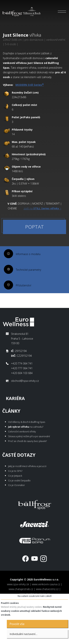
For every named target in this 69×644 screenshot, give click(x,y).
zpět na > (42, 208)
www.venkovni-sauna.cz (46, 584)
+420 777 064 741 (22, 368)
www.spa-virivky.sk (18, 584)
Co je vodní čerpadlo (19, 480)
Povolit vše (17, 624)
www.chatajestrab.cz (21, 589)
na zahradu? (26, 427)
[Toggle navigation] (62, 12)
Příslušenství (23, 285)
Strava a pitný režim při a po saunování (29, 436)
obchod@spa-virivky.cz (25, 381)
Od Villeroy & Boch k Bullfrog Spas (27, 422)
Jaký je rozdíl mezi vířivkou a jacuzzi (27, 466)
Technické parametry (29, 270)
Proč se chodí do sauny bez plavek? (27, 441)
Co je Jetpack (15, 476)
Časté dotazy (19, 455)
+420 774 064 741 (22, 363)
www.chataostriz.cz (47, 589)
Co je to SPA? (15, 471)
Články (11, 411)
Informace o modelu (28, 254)
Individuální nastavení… (23, 634)
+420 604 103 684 (22, 373)
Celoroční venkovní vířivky (22, 431)
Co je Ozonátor (16, 485)
